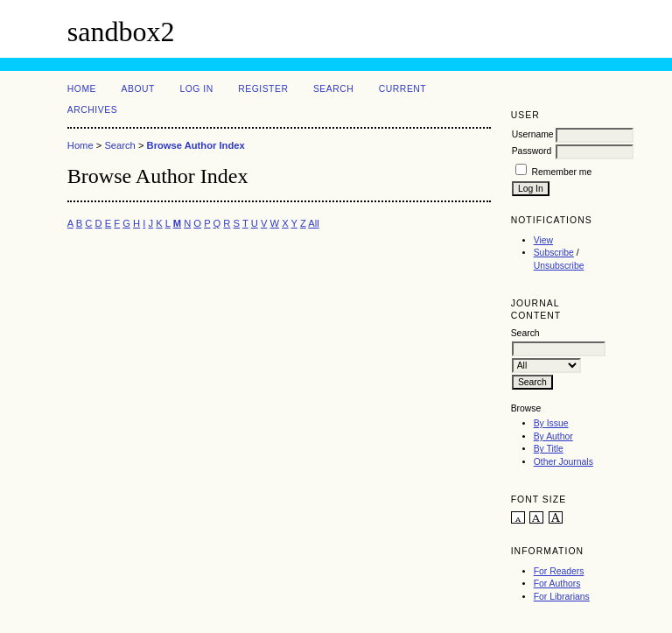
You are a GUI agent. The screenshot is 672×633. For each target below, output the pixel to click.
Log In (196, 89)
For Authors (557, 584)
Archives (92, 110)
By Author (553, 436)
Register (263, 89)
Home (82, 89)
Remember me (562, 172)
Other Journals (563, 462)
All (313, 223)
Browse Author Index (196, 145)
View (543, 240)
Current (402, 89)
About (138, 89)
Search (333, 89)
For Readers (559, 571)
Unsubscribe (559, 266)
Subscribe (554, 253)
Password (532, 151)
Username (533, 134)
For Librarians (562, 597)
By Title (549, 449)
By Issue (551, 423)
